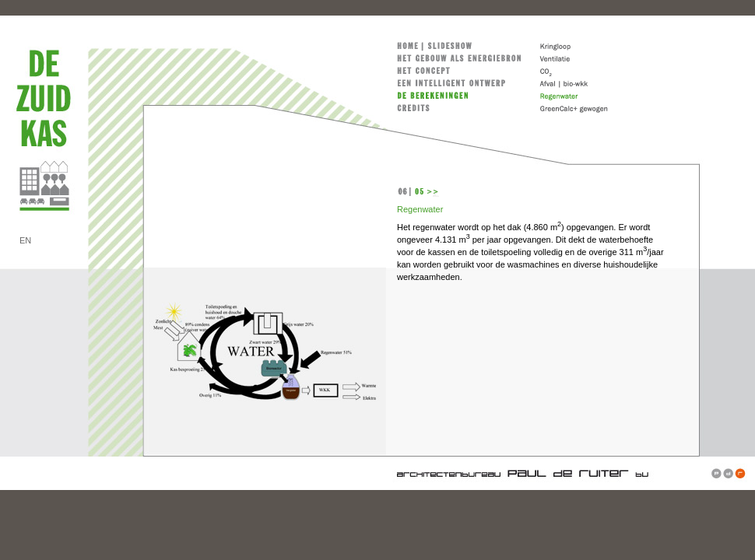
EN (25, 240)
